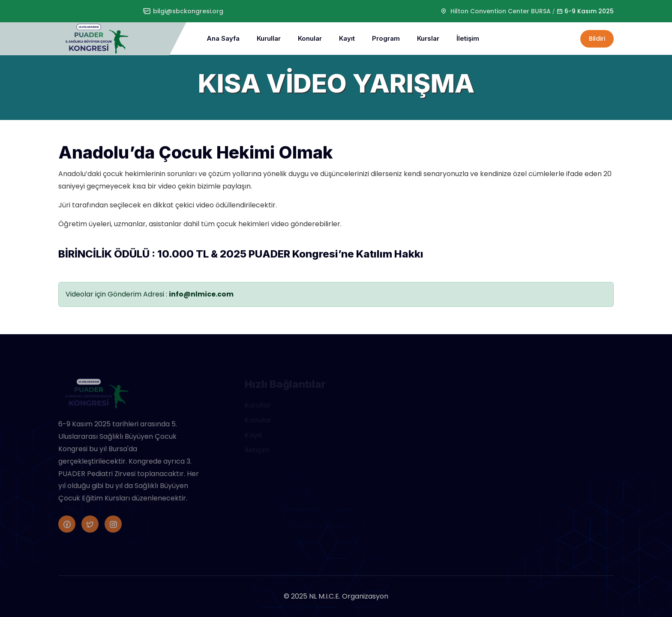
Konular (310, 38)
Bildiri (597, 39)
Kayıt (347, 38)
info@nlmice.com (201, 294)
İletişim (468, 38)
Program (386, 38)
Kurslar (428, 38)
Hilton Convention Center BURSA (501, 11)
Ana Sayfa (223, 38)
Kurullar (269, 38)
